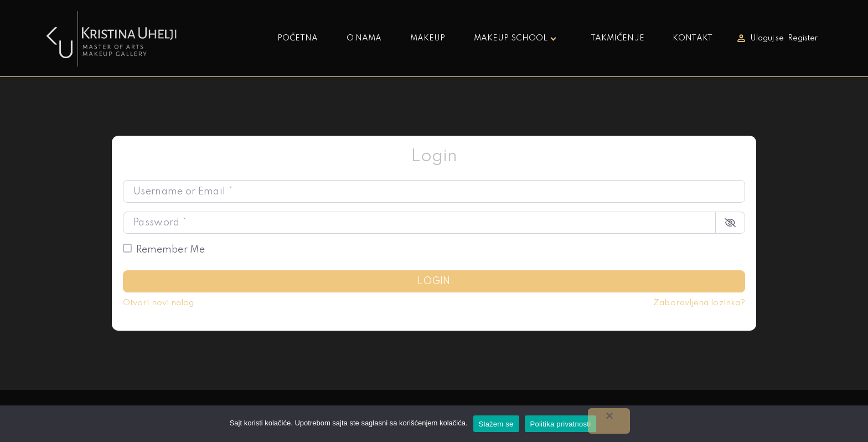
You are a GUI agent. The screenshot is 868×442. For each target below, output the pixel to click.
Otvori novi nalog (158, 303)
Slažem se (496, 424)
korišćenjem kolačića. (433, 423)
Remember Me (170, 250)
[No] (609, 421)
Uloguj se (767, 38)
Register (803, 38)
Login (434, 281)
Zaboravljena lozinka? (699, 303)
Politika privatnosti (561, 424)
